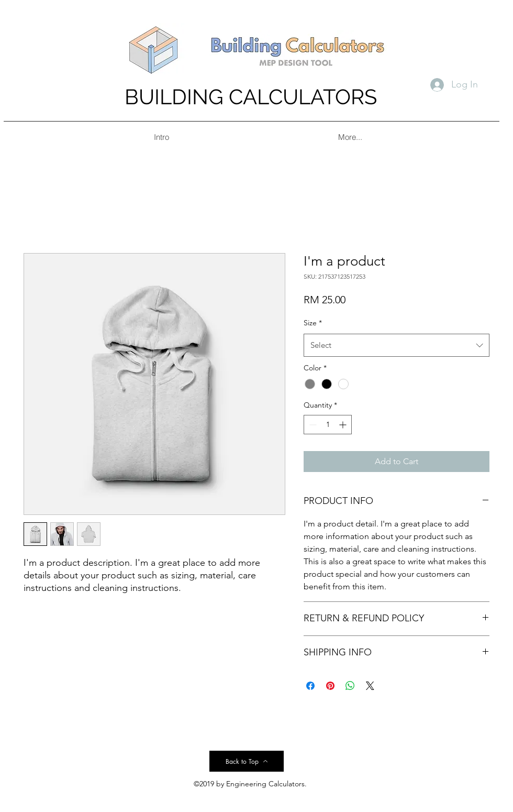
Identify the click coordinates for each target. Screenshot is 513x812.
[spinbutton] (328, 425)
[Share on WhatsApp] (350, 686)
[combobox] (397, 345)
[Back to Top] (247, 761)
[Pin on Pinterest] (330, 686)
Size (313, 323)
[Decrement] (312, 425)
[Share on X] (370, 686)
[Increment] (344, 425)
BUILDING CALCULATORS (251, 97)
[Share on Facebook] (310, 686)
